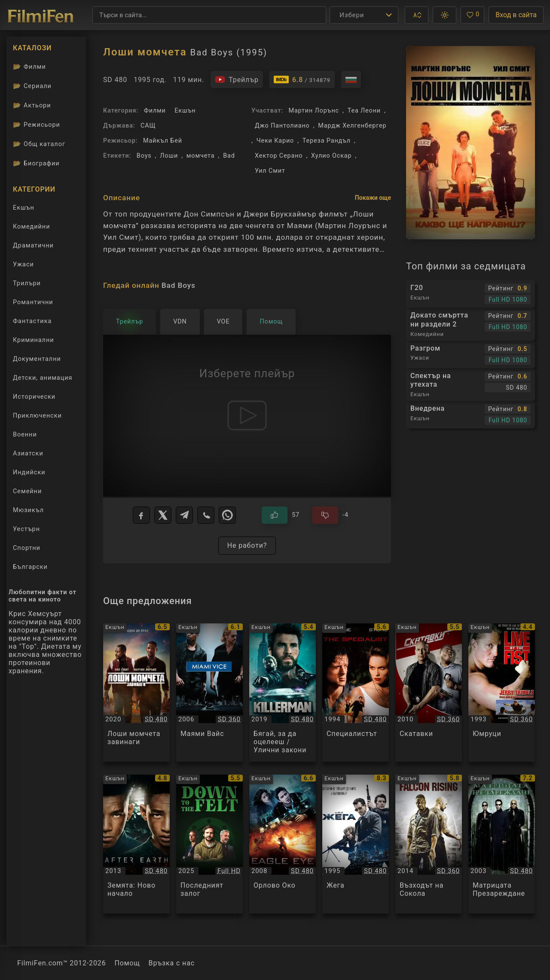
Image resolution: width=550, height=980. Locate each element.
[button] (417, 15)
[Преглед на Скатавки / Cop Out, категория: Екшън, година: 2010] (429, 693)
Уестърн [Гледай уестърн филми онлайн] (26, 529)
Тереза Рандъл (327, 141)
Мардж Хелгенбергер (352, 126)
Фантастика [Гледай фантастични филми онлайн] (32, 321)
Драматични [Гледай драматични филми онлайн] (33, 246)
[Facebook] (141, 515)
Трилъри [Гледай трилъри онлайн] (27, 285)
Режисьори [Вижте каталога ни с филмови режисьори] (37, 125)
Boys (144, 156)
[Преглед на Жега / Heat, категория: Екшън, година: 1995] (356, 844)
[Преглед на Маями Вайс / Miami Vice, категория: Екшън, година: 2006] (209, 693)
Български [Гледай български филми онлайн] (30, 567)
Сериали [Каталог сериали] (32, 86)
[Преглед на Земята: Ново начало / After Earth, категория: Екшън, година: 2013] (136, 844)
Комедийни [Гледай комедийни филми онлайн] (31, 227)
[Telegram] (184, 515)
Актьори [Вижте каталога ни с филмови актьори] (32, 105)
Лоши (169, 156)
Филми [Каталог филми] (29, 67)
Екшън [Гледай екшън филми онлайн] (24, 208)
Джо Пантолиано (282, 126)
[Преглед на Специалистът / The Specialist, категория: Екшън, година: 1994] (356, 693)
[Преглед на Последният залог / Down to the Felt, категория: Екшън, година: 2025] (209, 844)
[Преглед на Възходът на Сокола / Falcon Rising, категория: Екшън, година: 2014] (429, 844)
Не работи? (247, 545)
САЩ (148, 126)
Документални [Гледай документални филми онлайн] (37, 359)
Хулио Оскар (331, 156)
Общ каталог (39, 144)
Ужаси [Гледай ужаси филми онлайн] (23, 264)
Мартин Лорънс (313, 111)
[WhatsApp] (227, 515)
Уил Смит (270, 171)
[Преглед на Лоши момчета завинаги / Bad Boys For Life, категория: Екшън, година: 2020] (136, 693)
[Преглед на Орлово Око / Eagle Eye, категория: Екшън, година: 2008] (283, 844)
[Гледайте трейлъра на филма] (237, 79)
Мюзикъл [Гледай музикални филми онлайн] (28, 510)
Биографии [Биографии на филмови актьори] (36, 163)
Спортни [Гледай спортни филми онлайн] (27, 548)
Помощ (127, 963)
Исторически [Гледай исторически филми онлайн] (34, 397)
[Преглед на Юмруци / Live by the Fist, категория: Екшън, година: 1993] (502, 693)
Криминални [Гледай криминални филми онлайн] (34, 340)
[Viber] (206, 515)
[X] (163, 515)
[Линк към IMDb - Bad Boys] (302, 79)
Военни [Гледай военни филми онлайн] (25, 435)
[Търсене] (209, 15)
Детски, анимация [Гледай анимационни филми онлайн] (43, 378)
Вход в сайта (516, 15)
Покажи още (373, 198)
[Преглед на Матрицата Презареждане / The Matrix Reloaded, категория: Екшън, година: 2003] (502, 844)
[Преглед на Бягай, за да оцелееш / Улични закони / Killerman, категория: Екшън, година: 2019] (283, 693)
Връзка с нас (172, 963)
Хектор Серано (279, 156)
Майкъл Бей (163, 141)
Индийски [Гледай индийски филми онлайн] (29, 472)
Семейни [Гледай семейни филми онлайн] (27, 491)
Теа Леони (364, 111)
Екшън (185, 111)
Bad (229, 156)
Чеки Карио (275, 141)
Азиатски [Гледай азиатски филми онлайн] (28, 453)
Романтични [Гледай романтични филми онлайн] (33, 302)
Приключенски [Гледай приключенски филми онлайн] (37, 416)
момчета (201, 156)
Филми (155, 111)
